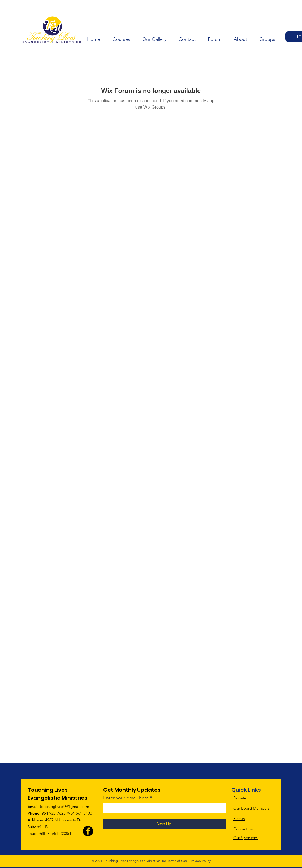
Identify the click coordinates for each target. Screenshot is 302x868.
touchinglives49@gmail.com (64, 806)
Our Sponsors (246, 838)
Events (239, 819)
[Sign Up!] (165, 824)
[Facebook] (88, 831)
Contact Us (243, 829)
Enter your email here (126, 798)
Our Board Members (251, 808)
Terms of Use (177, 861)
